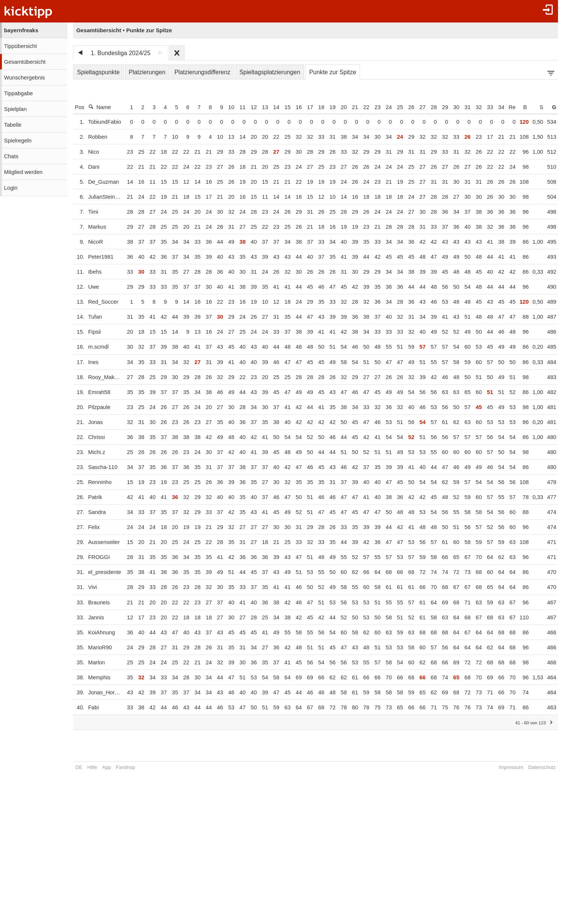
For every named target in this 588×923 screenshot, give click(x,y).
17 (314, 107)
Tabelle (13, 125)
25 (404, 107)
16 (303, 107)
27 (427, 107)
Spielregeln (18, 141)
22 (370, 107)
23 (382, 107)
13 (269, 107)
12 (258, 107)
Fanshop (125, 767)
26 (415, 107)
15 (292, 107)
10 (235, 107)
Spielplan (15, 109)
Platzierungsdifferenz (202, 72)
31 (472, 107)
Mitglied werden (23, 172)
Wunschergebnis (25, 78)
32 (483, 107)
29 (449, 107)
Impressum (515, 767)
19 (337, 107)
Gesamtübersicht (25, 62)
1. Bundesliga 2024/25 (121, 53)
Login (11, 188)
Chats (11, 156)
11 (247, 107)
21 (359, 107)
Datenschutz (546, 767)
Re (516, 107)
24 (393, 107)
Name (100, 107)
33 (494, 107)
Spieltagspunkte (98, 72)
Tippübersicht (20, 46)
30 (460, 107)
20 (348, 107)
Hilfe (92, 767)
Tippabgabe (19, 93)
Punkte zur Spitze (332, 72)
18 (325, 107)
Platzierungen (147, 72)
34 (505, 107)
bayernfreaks (21, 30)
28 (438, 107)
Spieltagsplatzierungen (270, 72)
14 (280, 107)
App (106, 767)
